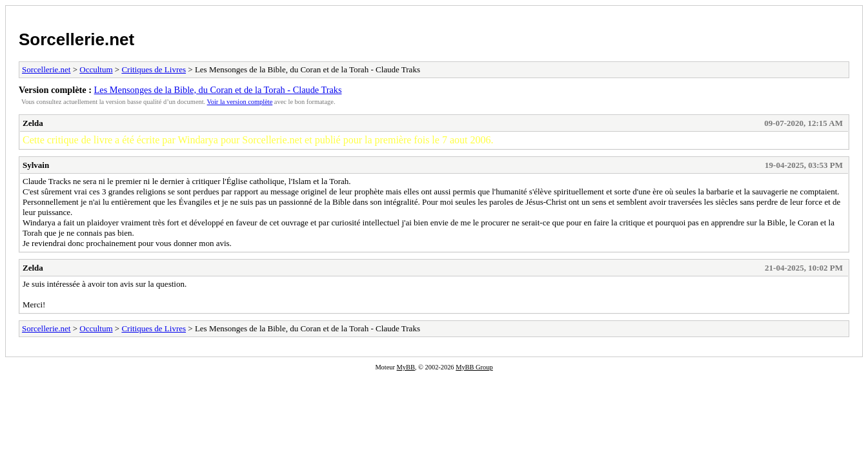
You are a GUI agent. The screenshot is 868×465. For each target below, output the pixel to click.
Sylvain (36, 165)
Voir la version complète (240, 102)
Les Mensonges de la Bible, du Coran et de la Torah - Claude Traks (218, 90)
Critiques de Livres (154, 69)
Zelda (33, 123)
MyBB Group (474, 367)
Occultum (96, 69)
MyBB (406, 367)
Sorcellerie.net (76, 39)
